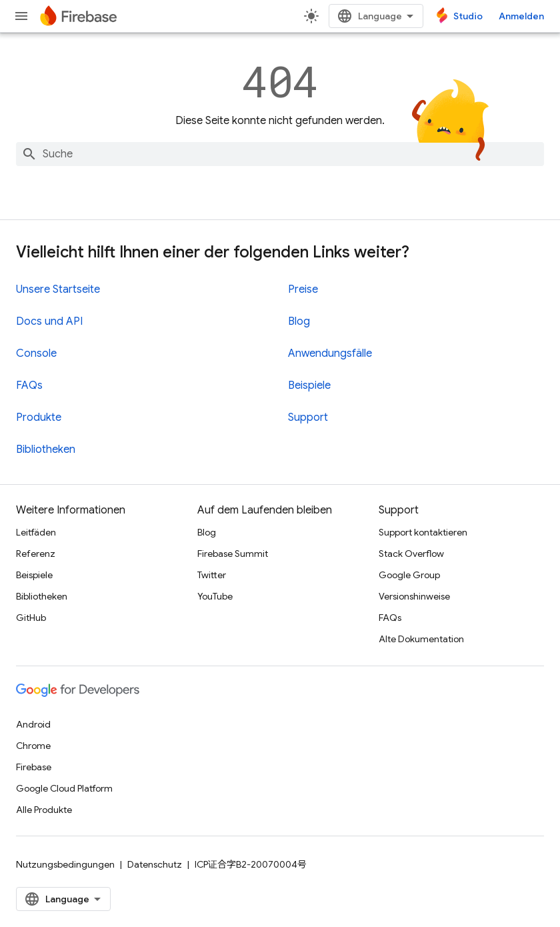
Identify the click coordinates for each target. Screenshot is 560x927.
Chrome (33, 746)
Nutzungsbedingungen (65, 864)
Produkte (39, 417)
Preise (303, 289)
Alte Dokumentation (421, 639)
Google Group (409, 575)
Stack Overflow (411, 554)
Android (33, 724)
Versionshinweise (414, 596)
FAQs (29, 385)
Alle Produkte (44, 810)
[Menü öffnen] (21, 16)
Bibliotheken (46, 449)
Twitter (212, 575)
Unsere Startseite (58, 289)
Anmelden (521, 16)
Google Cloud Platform (64, 788)
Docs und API (49, 321)
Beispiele (309, 385)
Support (308, 417)
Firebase (34, 767)
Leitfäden (36, 532)
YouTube (215, 596)
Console (36, 353)
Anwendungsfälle (330, 353)
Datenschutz (155, 864)
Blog (299, 321)
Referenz (36, 554)
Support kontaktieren (423, 532)
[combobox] (280, 154)
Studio (468, 16)
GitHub (31, 618)
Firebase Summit (233, 554)
